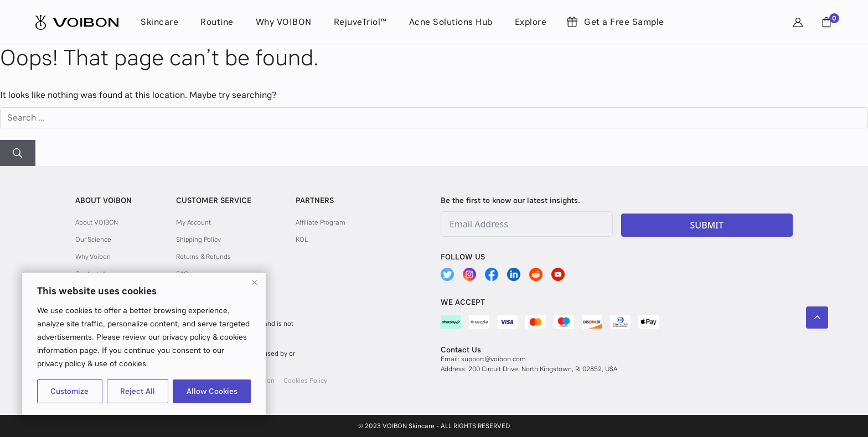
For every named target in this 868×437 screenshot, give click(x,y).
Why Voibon (93, 257)
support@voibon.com (494, 359)
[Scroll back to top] (817, 318)
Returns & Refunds (203, 257)
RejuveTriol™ (360, 22)
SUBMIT (707, 225)
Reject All (138, 391)
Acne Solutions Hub (451, 22)
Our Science (93, 240)
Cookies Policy (305, 381)
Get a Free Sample (624, 22)
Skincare (159, 22)
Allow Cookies (212, 391)
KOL (302, 240)
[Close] (254, 282)
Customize (69, 391)
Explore (531, 22)
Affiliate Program (320, 222)
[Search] (18, 153)
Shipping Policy (198, 240)
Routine (217, 22)
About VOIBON (97, 222)
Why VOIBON (284, 22)
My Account (193, 222)
